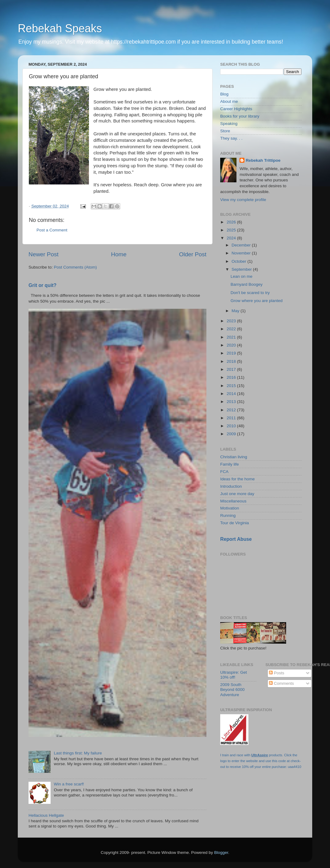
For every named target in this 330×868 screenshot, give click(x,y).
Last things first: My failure (78, 753)
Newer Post (44, 254)
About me (229, 101)
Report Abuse (236, 539)
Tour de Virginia (235, 523)
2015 (232, 386)
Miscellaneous (233, 501)
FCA (224, 472)
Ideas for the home (238, 479)
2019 (232, 353)
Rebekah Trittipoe (263, 160)
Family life (230, 464)
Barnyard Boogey (247, 284)
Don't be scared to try (250, 293)
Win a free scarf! (69, 784)
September (242, 269)
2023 (232, 321)
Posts (277, 673)
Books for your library (240, 116)
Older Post (193, 254)
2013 (232, 402)
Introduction (231, 486)
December (242, 245)
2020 (232, 345)
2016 (232, 377)
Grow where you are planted (257, 301)
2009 (232, 434)
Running (228, 515)
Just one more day (237, 494)
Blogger (221, 852)
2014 (232, 394)
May (236, 311)
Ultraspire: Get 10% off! (234, 675)
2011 (232, 418)
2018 (232, 361)
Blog (224, 94)
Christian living (234, 457)
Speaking (229, 124)
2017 (232, 369)
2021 (232, 337)
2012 (232, 410)
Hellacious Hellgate (46, 815)
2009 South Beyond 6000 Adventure (232, 690)
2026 (232, 222)
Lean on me (242, 276)
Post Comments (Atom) (75, 267)
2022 (232, 329)
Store (225, 131)
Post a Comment (52, 230)
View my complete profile (243, 200)
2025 (232, 230)
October (240, 261)
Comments (281, 683)
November (242, 253)
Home (119, 254)
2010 (232, 426)
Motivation (230, 508)
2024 (232, 238)
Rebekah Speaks (60, 28)
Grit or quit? (42, 285)
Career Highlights (236, 109)
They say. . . (231, 138)
